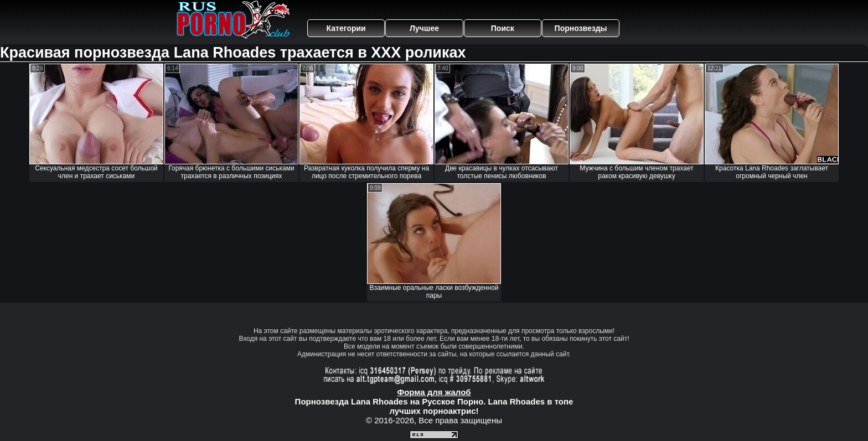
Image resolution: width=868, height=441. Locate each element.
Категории (346, 28)
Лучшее (424, 28)
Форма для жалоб (434, 392)
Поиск (503, 28)
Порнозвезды (581, 28)
